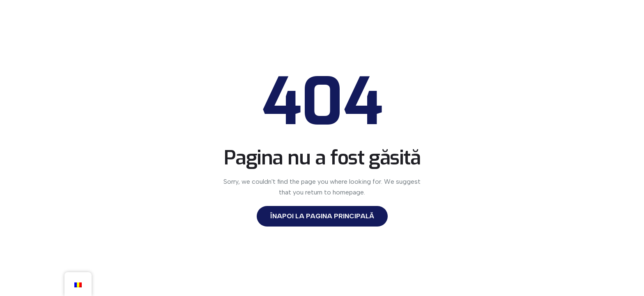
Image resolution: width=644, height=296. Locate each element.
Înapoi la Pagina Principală (322, 216)
